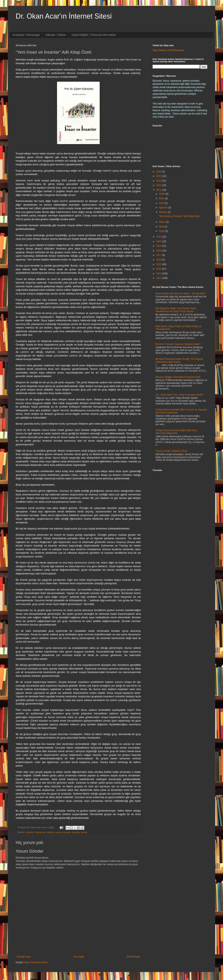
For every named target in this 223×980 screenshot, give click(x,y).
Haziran (163, 212)
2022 (159, 190)
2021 (159, 237)
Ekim (162, 198)
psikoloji (50, 832)
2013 (159, 274)
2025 (159, 176)
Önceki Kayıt (133, 957)
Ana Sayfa (79, 957)
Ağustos (164, 208)
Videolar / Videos (56, 35)
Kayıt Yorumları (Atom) (36, 962)
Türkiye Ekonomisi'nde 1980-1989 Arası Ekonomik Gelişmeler (176, 432)
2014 (159, 269)
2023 (159, 185)
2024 (159, 181)
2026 (159, 172)
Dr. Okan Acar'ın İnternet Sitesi (64, 16)
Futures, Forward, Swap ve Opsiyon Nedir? (178, 344)
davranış (30, 832)
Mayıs (162, 222)
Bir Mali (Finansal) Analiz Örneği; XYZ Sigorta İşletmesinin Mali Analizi (179, 360)
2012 (159, 278)
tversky (84, 832)
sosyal (58, 832)
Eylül (162, 203)
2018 (159, 251)
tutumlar (76, 832)
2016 (159, 260)
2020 (159, 241)
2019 (159, 246)
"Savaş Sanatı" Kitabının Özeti (171, 451)
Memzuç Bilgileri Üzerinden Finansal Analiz (178, 377)
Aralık (162, 194)
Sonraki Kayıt (24, 957)
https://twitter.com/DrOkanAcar (169, 50)
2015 (159, 264)
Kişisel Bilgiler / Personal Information (94, 35)
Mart (162, 227)
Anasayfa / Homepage (26, 35)
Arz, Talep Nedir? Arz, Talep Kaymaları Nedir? (179, 395)
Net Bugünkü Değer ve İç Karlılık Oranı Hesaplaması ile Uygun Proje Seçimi (176, 310)
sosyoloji (67, 832)
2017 (159, 255)
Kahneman (40, 832)
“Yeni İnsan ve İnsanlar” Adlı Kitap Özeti (179, 216)
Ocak (162, 231)
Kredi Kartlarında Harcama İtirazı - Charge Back (180, 293)
